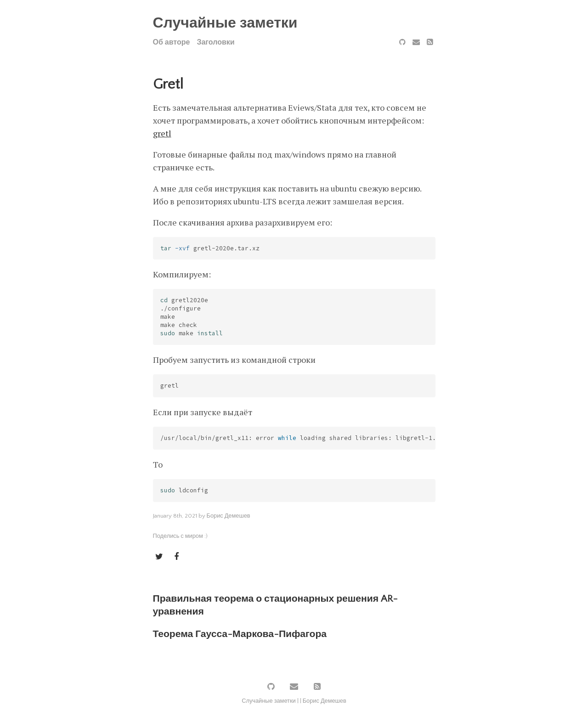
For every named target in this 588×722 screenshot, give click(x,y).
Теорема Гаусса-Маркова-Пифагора (240, 634)
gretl (162, 133)
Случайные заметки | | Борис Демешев (294, 701)
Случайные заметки (225, 23)
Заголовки (215, 42)
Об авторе (172, 42)
